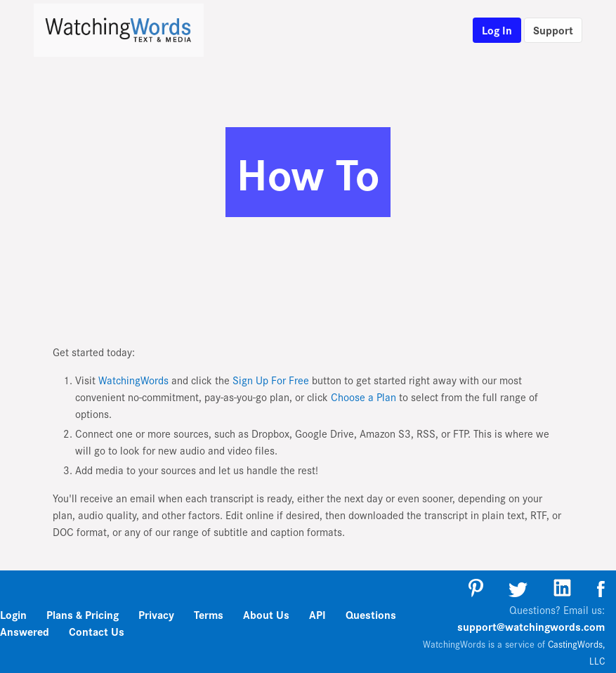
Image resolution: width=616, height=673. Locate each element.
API (317, 614)
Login (13, 614)
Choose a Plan (363, 397)
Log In (497, 30)
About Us (266, 614)
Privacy (156, 614)
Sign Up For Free (271, 380)
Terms (209, 614)
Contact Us (97, 631)
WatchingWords (133, 380)
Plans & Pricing (84, 614)
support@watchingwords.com (531, 626)
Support (553, 30)
